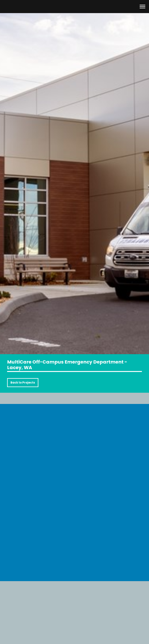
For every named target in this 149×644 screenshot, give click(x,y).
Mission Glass (20, 7)
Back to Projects (23, 383)
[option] (74, 177)
